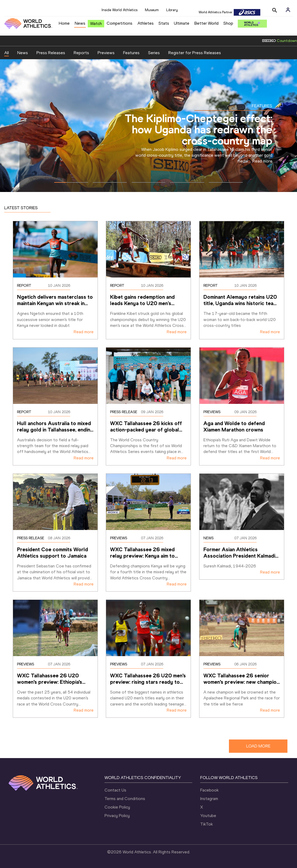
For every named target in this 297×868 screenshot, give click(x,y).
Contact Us (115, 790)
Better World (206, 23)
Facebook (209, 790)
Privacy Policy (117, 816)
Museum (152, 10)
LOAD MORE (258, 746)
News (80, 23)
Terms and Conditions (125, 799)
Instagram (209, 799)
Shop (228, 23)
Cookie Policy (117, 807)
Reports (81, 53)
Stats (164, 23)
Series (154, 53)
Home (64, 23)
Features (131, 53)
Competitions (120, 23)
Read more (262, 161)
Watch (96, 23)
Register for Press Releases (195, 53)
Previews (106, 53)
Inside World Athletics (120, 10)
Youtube (208, 816)
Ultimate (182, 23)
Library (172, 10)
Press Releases (51, 53)
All (7, 53)
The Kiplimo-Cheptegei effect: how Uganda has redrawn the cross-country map (198, 129)
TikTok (206, 824)
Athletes (146, 23)
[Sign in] (288, 10)
